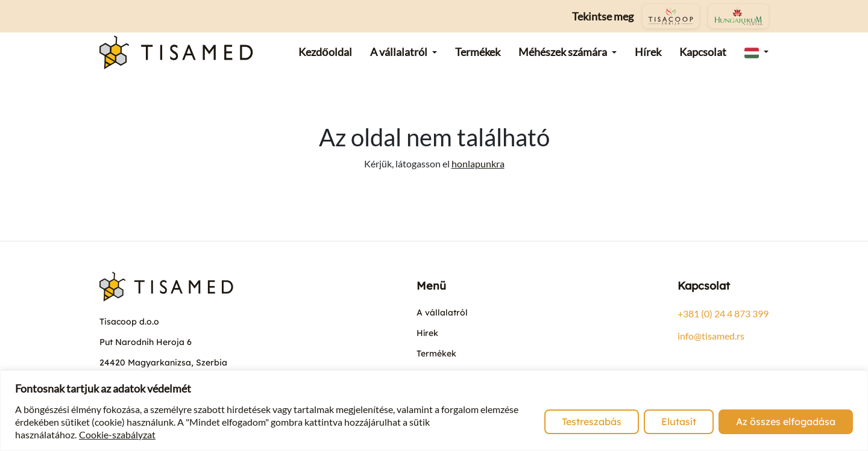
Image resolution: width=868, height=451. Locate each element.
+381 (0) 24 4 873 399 (723, 313)
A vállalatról (442, 313)
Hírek (427, 333)
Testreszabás (592, 421)
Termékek (436, 353)
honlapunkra (478, 163)
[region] (434, 411)
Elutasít (679, 421)
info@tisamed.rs (711, 336)
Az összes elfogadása (786, 421)
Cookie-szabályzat (117, 434)
